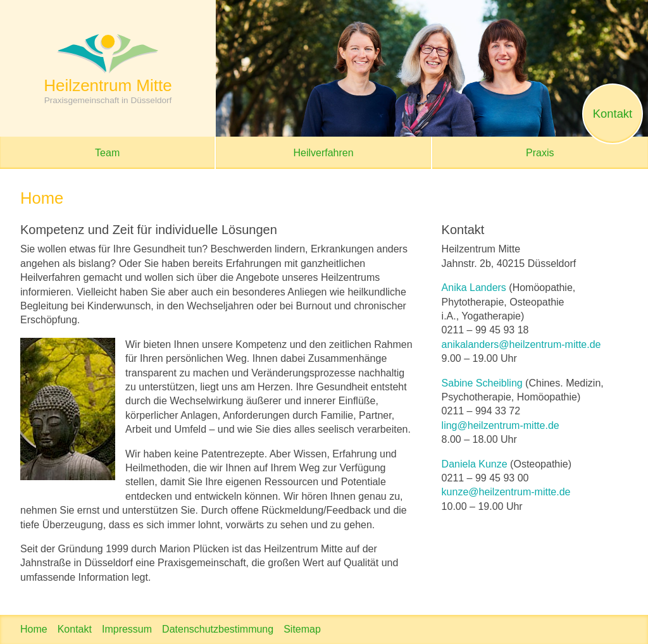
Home (34, 629)
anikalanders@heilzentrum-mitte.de (521, 344)
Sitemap (302, 629)
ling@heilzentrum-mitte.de (501, 425)
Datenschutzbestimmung (218, 629)
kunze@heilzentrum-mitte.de (506, 492)
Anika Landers (474, 288)
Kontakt (75, 629)
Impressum (127, 629)
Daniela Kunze (475, 464)
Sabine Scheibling (482, 383)
